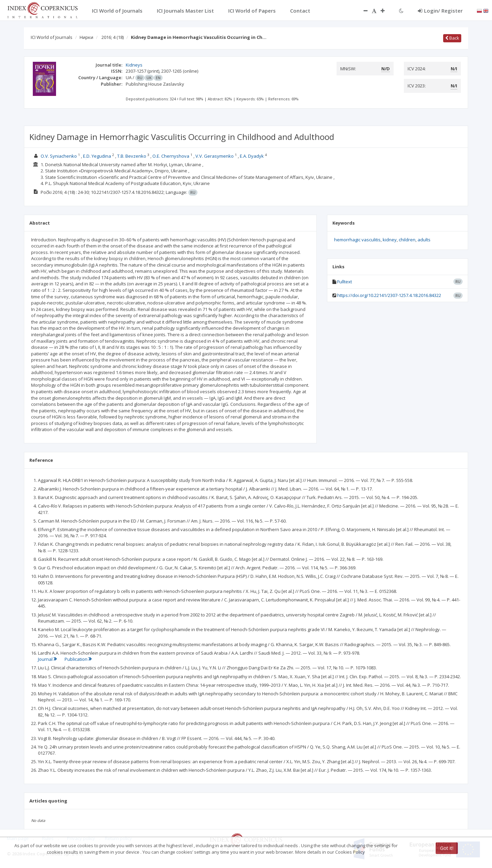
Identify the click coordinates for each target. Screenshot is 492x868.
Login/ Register (440, 11)
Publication (78, 659)
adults (424, 240)
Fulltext (345, 282)
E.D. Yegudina (97, 156)
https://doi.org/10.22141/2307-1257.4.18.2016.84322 (389, 295)
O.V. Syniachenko (59, 156)
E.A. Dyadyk (252, 156)
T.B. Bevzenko (132, 156)
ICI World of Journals (52, 37)
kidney (390, 240)
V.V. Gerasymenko (215, 156)
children (407, 240)
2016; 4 (113, 37)
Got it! (447, 848)
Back (452, 38)
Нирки (86, 37)
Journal (48, 659)
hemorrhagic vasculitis (357, 240)
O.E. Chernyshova (171, 156)
